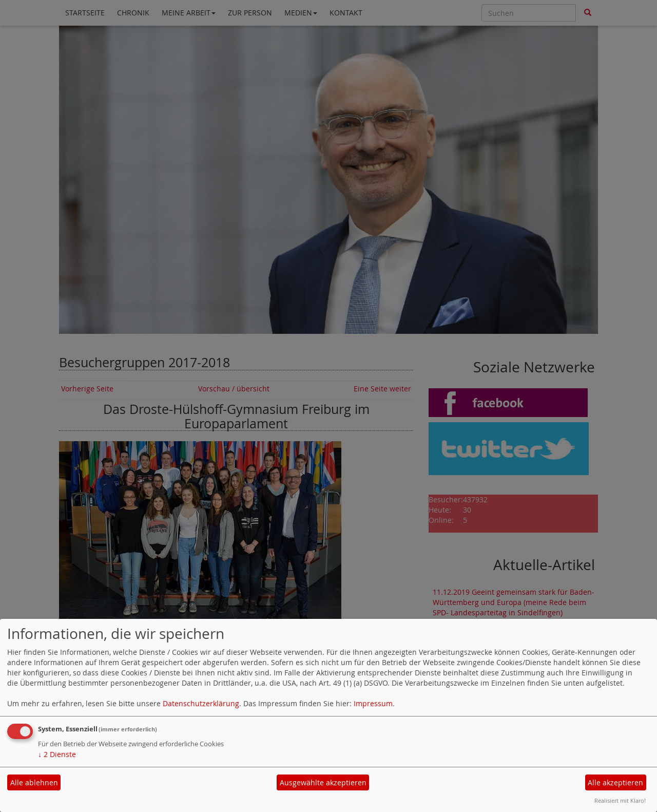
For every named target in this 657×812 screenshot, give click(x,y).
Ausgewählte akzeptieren (323, 782)
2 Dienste (57, 754)
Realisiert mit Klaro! (620, 800)
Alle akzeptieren (615, 782)
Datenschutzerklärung (201, 703)
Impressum (373, 703)
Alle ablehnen (34, 782)
